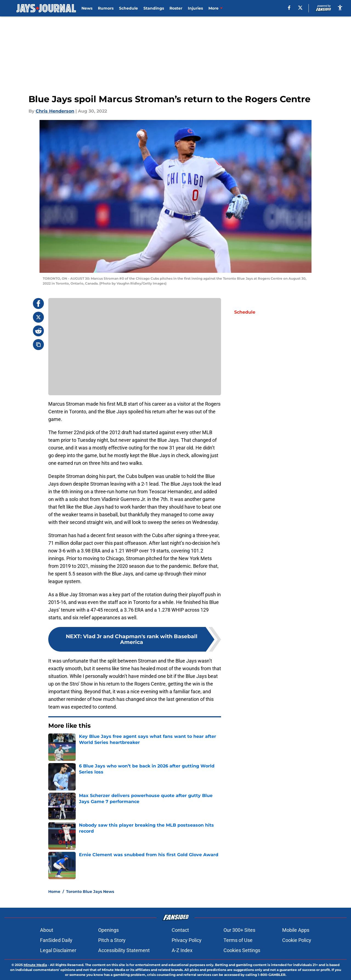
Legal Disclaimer (58, 950)
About (47, 930)
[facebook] (289, 8)
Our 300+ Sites (239, 930)
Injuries (195, 8)
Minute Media (35, 965)
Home (54, 892)
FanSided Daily (56, 940)
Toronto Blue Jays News (90, 892)
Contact (180, 930)
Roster (176, 8)
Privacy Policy (187, 940)
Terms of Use (238, 940)
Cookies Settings (242, 950)
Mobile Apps (296, 930)
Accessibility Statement (124, 950)
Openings (108, 930)
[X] (300, 8)
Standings (154, 8)
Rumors (106, 8)
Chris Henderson (55, 111)
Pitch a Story (112, 940)
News (87, 8)
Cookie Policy (297, 940)
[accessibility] (340, 8)
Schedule (128, 8)
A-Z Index (182, 950)
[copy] (38, 345)
